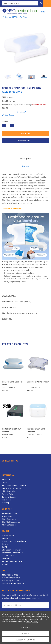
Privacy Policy (8, 494)
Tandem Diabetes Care (12, 561)
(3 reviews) (21, 112)
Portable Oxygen (9, 513)
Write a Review (8, 115)
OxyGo (5, 544)
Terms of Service (9, 497)
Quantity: (5, 121)
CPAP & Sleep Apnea (11, 522)
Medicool (6, 558)
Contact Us (7, 483)
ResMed (6, 538)
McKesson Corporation (12, 553)
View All (5, 564)
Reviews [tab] (26, 166)
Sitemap (6, 503)
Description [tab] (26, 158)
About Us (6, 480)
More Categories (9, 525)
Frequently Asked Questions (14, 485)
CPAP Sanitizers (9, 519)
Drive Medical (8, 536)
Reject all (26, 634)
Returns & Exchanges (12, 488)
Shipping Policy (9, 491)
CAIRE (5, 547)
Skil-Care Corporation (12, 550)
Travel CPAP (7, 516)
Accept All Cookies (26, 640)
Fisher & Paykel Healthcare (14, 541)
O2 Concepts (8, 556)
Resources (7, 500)
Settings (26, 628)
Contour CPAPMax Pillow (38, 382)
